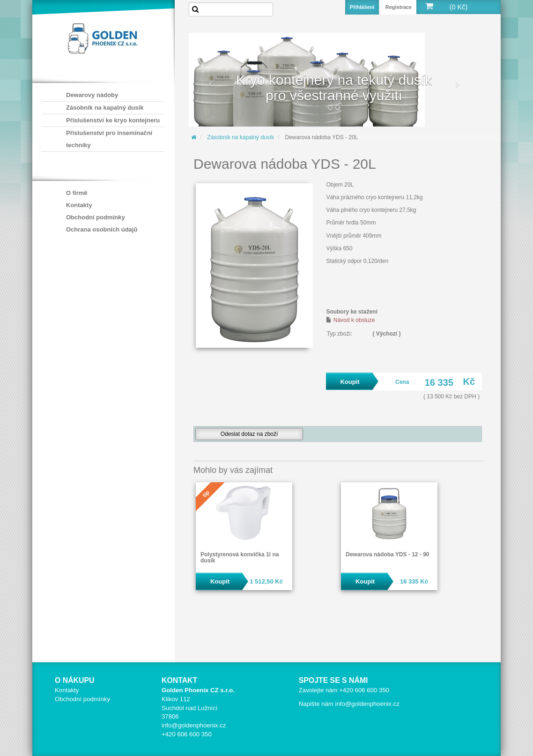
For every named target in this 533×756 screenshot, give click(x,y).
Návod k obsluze (354, 320)
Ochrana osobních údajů (102, 229)
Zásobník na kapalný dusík (105, 108)
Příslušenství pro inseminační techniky (109, 139)
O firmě (77, 193)
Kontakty (79, 205)
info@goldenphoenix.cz (194, 725)
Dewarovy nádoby (92, 95)
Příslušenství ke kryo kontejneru (113, 120)
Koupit (220, 581)
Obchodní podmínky (96, 217)
